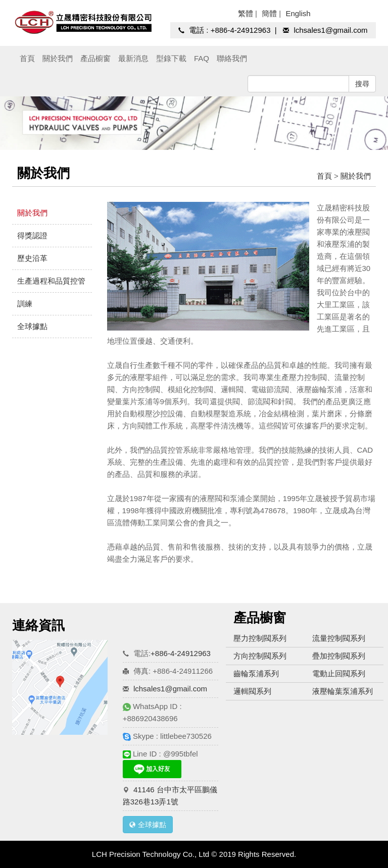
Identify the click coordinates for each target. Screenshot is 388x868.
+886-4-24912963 (241, 30)
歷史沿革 (32, 258)
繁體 (246, 13)
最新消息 (133, 58)
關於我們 (58, 58)
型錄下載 (171, 58)
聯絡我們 (232, 58)
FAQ (202, 58)
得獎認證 (32, 235)
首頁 (27, 58)
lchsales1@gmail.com (330, 30)
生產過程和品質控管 (51, 281)
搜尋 (362, 84)
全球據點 (32, 326)
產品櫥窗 (95, 58)
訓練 (25, 304)
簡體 (269, 13)
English (298, 13)
